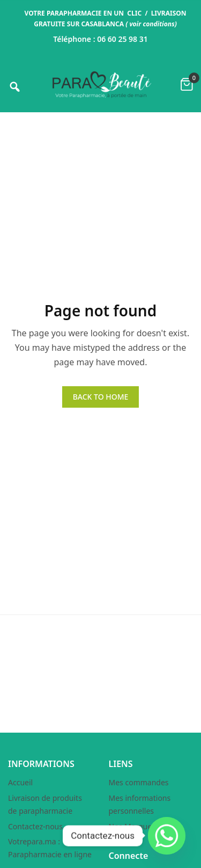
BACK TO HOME (101, 397)
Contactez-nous (35, 826)
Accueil (20, 782)
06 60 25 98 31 (122, 39)
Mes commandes (139, 782)
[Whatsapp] (167, 836)
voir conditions (152, 24)
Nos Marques (132, 826)
